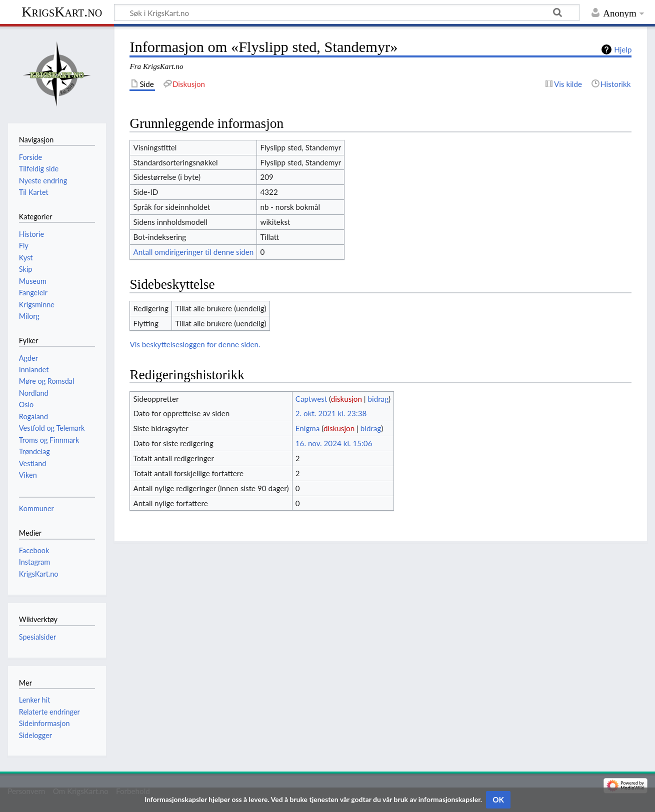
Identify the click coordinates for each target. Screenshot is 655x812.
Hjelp (623, 49)
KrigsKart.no (62, 12)
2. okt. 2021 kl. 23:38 (331, 413)
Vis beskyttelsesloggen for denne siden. (195, 344)
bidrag (378, 399)
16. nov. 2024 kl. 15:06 (334, 443)
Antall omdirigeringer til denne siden (193, 252)
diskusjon (346, 399)
